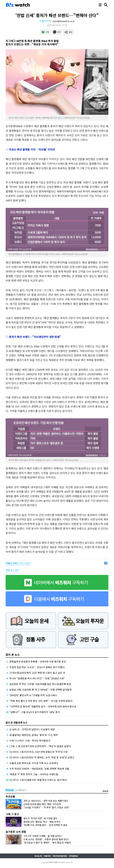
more (106, 791)
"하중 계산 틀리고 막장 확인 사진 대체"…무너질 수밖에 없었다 (41, 701)
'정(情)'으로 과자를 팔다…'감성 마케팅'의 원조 (45, 825)
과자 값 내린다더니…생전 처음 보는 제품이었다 (46, 801)
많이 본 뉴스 (13, 655)
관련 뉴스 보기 (12, 570)
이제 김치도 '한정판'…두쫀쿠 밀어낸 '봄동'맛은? (46, 839)
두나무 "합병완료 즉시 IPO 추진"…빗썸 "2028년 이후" (37, 678)
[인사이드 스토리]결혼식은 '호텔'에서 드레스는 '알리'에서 (38, 780)
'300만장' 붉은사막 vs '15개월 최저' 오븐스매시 (33, 695)
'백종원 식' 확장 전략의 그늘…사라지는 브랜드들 (34, 774)
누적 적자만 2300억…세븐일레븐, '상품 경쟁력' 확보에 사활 (39, 769)
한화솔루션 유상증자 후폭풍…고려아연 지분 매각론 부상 (38, 661)
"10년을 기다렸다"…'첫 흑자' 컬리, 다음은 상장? (46, 807)
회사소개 (38, 856)
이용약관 (47, 856)
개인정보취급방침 (60, 856)
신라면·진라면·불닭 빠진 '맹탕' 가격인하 (42, 804)
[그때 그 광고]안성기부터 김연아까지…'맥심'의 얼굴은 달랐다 (40, 746)
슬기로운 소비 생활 (16, 832)
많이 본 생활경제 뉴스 (17, 722)
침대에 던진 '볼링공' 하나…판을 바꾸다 (42, 822)
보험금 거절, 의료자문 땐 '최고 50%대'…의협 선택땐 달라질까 (40, 690)
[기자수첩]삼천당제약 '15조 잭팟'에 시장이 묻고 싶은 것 (37, 673)
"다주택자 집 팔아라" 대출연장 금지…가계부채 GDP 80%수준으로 (43, 706)
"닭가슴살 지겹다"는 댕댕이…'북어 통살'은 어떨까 (47, 843)
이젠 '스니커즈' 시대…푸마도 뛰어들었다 (30, 741)
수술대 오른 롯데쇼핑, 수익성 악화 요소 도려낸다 (34, 763)
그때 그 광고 (12, 814)
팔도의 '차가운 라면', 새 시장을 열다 (40, 818)
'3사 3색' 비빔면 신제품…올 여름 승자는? (43, 836)
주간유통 (10, 796)
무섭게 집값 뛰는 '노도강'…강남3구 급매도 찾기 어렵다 (37, 667)
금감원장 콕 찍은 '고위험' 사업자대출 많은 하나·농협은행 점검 (40, 684)
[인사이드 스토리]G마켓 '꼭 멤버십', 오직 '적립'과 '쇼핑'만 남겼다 (42, 757)
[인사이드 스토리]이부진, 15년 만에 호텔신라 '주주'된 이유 (39, 752)
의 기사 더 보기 (18, 563)
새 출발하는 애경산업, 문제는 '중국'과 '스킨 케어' (34, 735)
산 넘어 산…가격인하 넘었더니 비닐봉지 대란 (32, 729)
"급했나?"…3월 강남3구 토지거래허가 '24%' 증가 (35, 712)
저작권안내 (73, 856)
